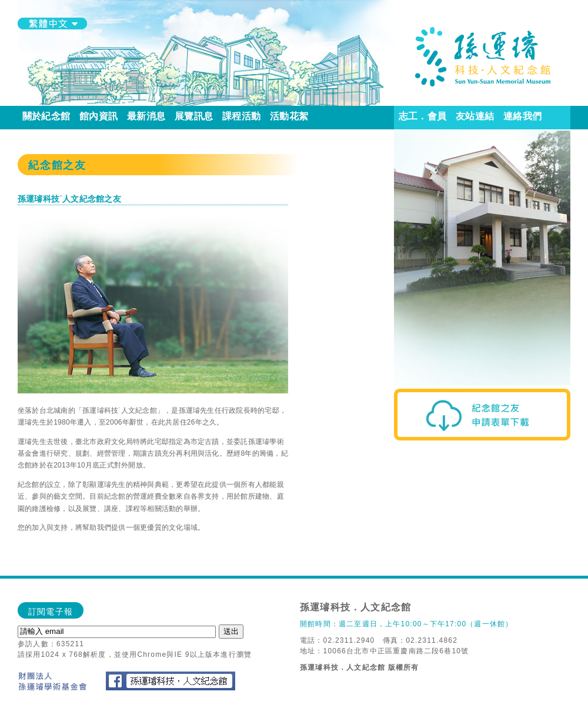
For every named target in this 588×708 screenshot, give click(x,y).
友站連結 (475, 116)
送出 (231, 631)
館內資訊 (98, 116)
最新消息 (146, 116)
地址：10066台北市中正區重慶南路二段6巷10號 (384, 651)
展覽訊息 (194, 116)
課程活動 (241, 116)
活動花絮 (289, 116)
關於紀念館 (46, 116)
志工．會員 (422, 116)
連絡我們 (522, 116)
